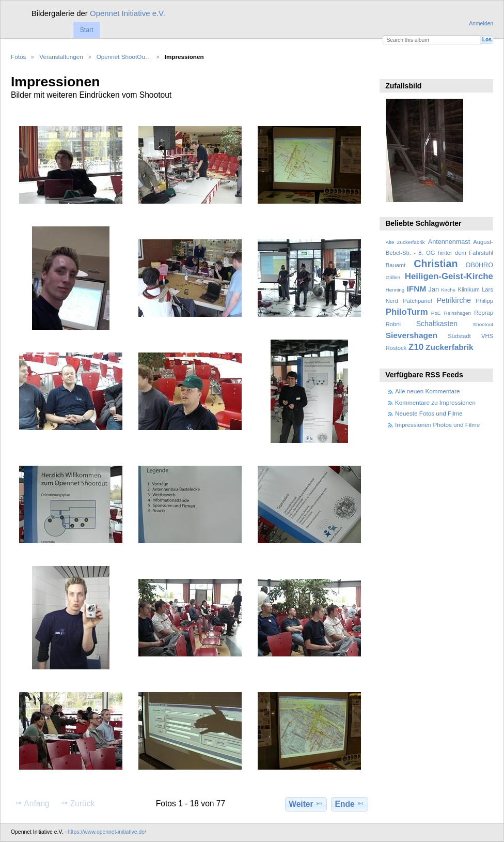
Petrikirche (454, 300)
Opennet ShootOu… (124, 57)
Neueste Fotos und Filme (429, 413)
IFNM (417, 289)
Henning (395, 290)
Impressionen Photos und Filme (437, 425)
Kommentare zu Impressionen (435, 402)
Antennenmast (449, 242)
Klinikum (468, 289)
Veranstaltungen (61, 57)
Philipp (484, 301)
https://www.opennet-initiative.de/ (107, 832)
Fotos (18, 57)
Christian (436, 264)
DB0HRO (479, 265)
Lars (487, 289)
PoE (436, 313)
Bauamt (396, 265)
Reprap (484, 313)
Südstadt (459, 336)
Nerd (392, 301)
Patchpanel (417, 301)
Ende (350, 804)
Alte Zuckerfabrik (405, 242)
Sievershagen (412, 335)
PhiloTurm (407, 312)
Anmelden (481, 24)
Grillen (393, 277)
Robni (393, 324)
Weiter (306, 804)
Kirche (448, 290)
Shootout (483, 324)
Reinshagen (458, 313)
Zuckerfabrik (450, 347)
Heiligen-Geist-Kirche (449, 276)
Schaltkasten (437, 324)
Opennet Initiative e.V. (128, 13)
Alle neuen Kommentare (427, 391)
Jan (434, 289)
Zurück (78, 803)
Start (86, 30)
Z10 (416, 347)
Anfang (32, 803)
